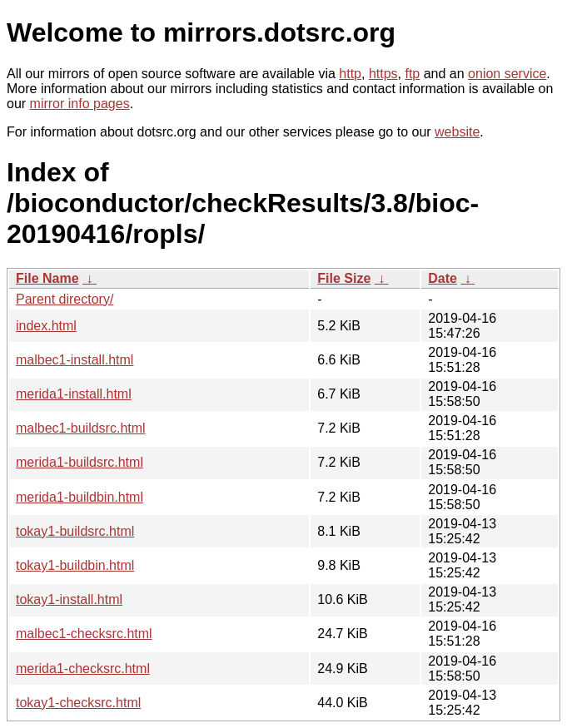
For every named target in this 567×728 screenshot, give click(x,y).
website (457, 132)
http (350, 74)
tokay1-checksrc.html (78, 703)
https (383, 74)
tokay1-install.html (69, 599)
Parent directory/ (65, 299)
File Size (344, 278)
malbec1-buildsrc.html (81, 428)
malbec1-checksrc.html (84, 634)
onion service (507, 74)
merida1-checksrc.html (83, 669)
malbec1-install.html (75, 360)
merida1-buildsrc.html (80, 462)
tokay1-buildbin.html (75, 565)
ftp (412, 74)
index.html (46, 326)
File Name (47, 278)
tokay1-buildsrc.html (75, 531)
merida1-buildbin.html (80, 497)
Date (443, 278)
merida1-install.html (74, 394)
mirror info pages (80, 104)
